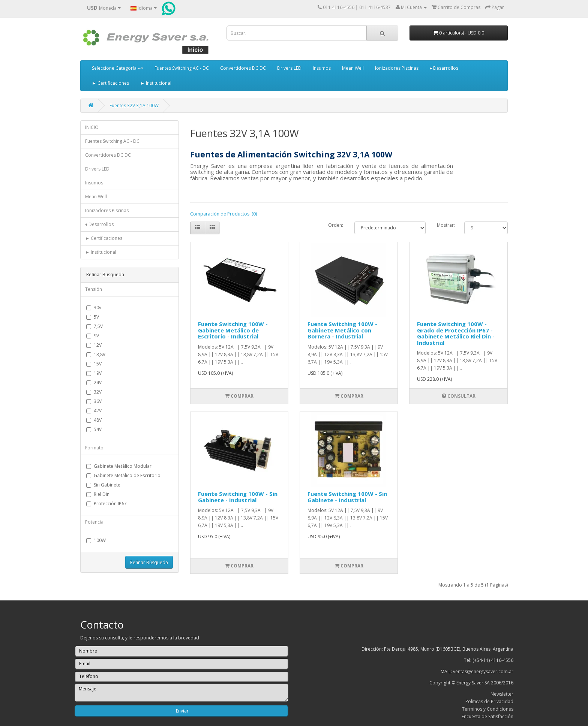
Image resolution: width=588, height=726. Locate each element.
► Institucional (156, 83)
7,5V (94, 326)
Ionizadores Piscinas (397, 68)
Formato (94, 448)
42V (94, 411)
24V (94, 382)
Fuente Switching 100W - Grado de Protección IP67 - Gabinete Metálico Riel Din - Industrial (456, 333)
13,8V (96, 354)
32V (94, 392)
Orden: (336, 225)
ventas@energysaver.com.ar (483, 671)
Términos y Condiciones (488, 709)
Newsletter (502, 694)
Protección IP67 (106, 504)
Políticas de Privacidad (489, 701)
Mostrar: (445, 225)
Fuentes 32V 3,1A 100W (134, 106)
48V (94, 420)
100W (96, 540)
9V (93, 336)
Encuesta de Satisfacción (487, 716)
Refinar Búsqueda (149, 562)
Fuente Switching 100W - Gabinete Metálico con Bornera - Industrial (342, 330)
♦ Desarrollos (444, 68)
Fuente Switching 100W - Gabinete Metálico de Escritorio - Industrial (233, 330)
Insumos (322, 68)
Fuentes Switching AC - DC (182, 68)
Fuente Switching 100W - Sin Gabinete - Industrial (238, 497)
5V (93, 317)
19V (94, 373)
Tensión (94, 289)
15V (94, 364)
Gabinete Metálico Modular (119, 466)
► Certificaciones (110, 83)
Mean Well (353, 68)
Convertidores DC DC (243, 68)
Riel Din (98, 494)
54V (94, 429)
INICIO (92, 127)
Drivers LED (289, 68)
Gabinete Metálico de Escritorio (123, 475)
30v (94, 308)
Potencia (94, 522)
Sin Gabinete (103, 485)
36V (94, 401)
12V (94, 345)
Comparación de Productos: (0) (223, 214)
